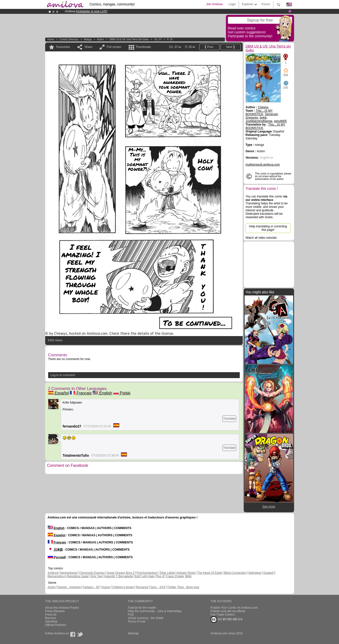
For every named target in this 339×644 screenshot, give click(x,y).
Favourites (63, 47)
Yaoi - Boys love (189, 587)
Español (59, 393)
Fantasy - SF (91, 587)
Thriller (172, 587)
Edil (137, 576)
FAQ (131, 615)
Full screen (114, 47)
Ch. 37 (158, 39)
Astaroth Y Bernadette (119, 576)
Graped (268, 573)
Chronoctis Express (92, 573)
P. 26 (170, 39)
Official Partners (56, 625)
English (102, 393)
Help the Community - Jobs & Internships (155, 611)
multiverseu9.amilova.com (263, 165)
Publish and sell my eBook (228, 611)
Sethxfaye (255, 573)
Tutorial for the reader (142, 608)
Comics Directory (69, 39)
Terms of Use (137, 622)
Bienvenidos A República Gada (68, 576)
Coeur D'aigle (175, 576)
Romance (142, 587)
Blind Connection (235, 573)
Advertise (51, 622)
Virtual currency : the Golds (146, 618)
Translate (229, 419)
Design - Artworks (69, 587)
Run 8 (160, 576)
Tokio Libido (167, 573)
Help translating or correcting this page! (268, 228)
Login (232, 4)
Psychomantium (147, 573)
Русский (57, 557)
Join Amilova (214, 4)
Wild (189, 576)
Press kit (51, 615)
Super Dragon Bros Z (121, 573)
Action (100, 39)
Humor (106, 587)
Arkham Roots (186, 573)
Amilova (53, 573)
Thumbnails (143, 47)
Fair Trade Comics (223, 615)
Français (81, 393)
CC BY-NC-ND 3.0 (227, 620)
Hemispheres (69, 573)
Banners (51, 618)
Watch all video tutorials (261, 238)
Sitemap (133, 633)
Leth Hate (148, 576)
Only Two (96, 576)
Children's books (123, 587)
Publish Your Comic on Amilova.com (234, 608)
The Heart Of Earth (209, 573)
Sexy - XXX (158, 587)
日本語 (55, 550)
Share (88, 47)
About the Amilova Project (62, 608)
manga (88, 39)
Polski (122, 393)
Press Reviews (55, 611)
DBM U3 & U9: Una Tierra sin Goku (129, 39)
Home (51, 39)
